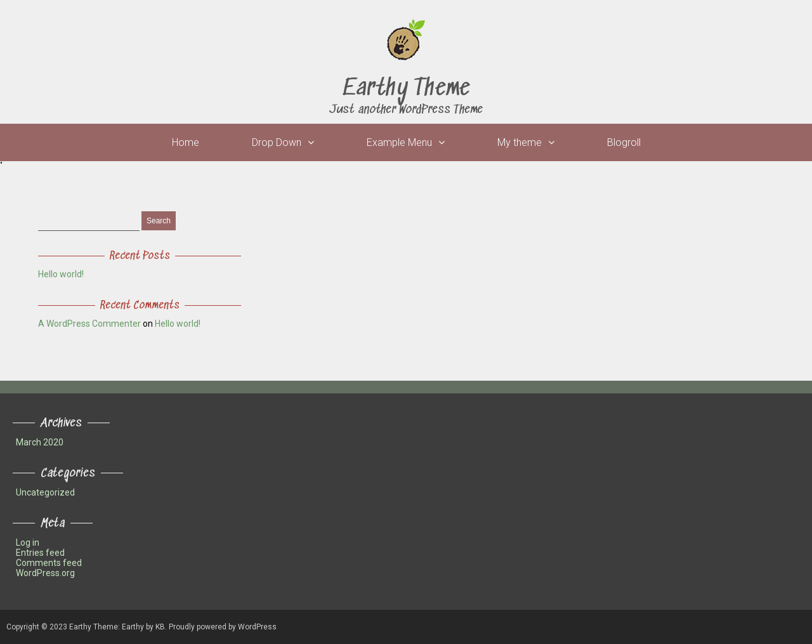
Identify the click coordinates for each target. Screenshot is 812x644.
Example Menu (399, 142)
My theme (520, 142)
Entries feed (40, 553)
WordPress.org (45, 573)
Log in (28, 542)
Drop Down (277, 142)
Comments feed (49, 563)
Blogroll (624, 142)
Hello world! (61, 274)
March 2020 (40, 442)
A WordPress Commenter (89, 324)
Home (186, 142)
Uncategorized (45, 492)
